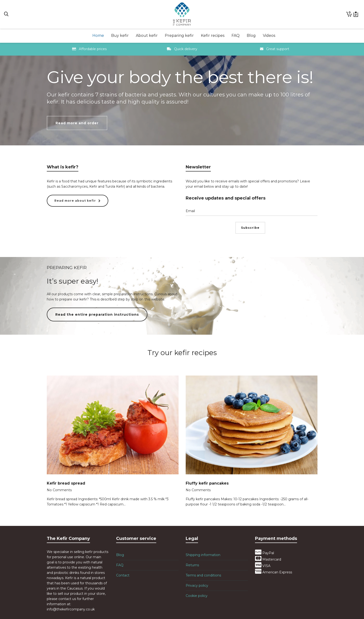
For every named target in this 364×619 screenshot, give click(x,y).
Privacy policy (197, 586)
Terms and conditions (203, 575)
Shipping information (203, 555)
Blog (120, 555)
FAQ (120, 565)
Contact (123, 575)
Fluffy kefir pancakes (207, 483)
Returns (192, 565)
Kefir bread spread (66, 483)
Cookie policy (197, 596)
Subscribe (250, 228)
